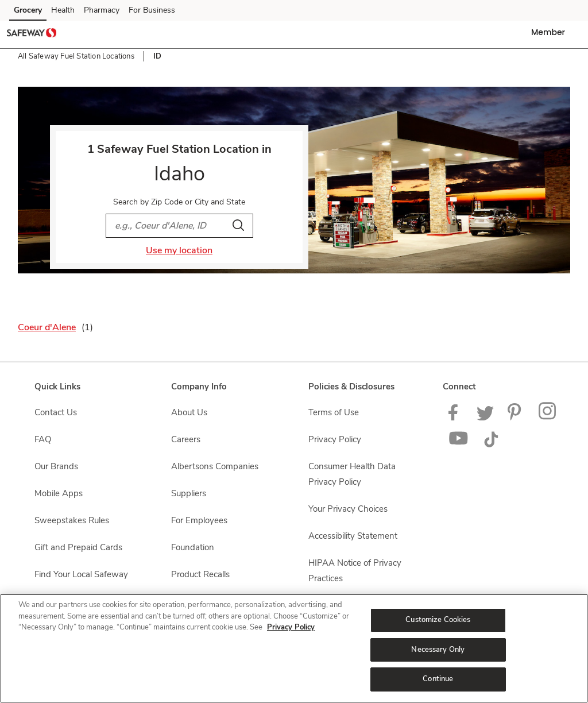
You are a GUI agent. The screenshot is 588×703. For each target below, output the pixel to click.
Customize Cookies (438, 620)
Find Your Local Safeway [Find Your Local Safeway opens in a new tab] (81, 574)
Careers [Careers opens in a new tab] (186, 439)
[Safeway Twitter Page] (485, 418)
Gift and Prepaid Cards (78, 547)
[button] (550, 32)
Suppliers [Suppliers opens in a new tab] (189, 493)
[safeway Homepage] (32, 34)
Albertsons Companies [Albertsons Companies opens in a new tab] (215, 466)
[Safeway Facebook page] (456, 418)
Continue (438, 679)
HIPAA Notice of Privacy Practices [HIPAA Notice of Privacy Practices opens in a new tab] (355, 571)
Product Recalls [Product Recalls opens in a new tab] (200, 574)
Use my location (179, 250)
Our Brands (56, 466)
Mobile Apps (59, 493)
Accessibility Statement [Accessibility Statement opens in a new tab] (353, 536)
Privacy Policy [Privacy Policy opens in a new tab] (335, 439)
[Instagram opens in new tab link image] (548, 418)
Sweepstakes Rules (72, 520)
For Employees (199, 520)
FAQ (43, 439)
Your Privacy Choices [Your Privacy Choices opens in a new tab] (348, 509)
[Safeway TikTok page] (491, 445)
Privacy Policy (291, 627)
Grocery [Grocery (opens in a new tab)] (28, 10)
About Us (189, 412)
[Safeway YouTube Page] (459, 445)
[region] (294, 648)
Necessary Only (438, 650)
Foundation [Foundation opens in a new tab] (193, 547)
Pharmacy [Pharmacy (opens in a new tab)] (102, 10)
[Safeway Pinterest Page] (516, 418)
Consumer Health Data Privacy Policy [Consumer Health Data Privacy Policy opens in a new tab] (352, 474)
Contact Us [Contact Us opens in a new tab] (56, 412)
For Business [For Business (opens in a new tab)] (152, 10)
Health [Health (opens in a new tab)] (63, 10)
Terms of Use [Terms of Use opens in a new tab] (334, 412)
